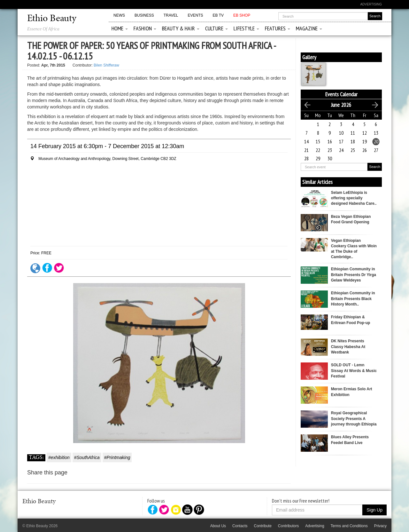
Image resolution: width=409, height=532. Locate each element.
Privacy (380, 526)
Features (278, 28)
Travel (171, 15)
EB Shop (242, 15)
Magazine (309, 28)
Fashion (145, 28)
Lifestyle (246, 28)
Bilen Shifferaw (106, 65)
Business (144, 15)
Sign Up (374, 510)
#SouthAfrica (87, 457)
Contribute (262, 526)
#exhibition (59, 457)
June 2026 (341, 105)
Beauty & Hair (181, 28)
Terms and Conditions (349, 526)
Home (120, 28)
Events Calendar (341, 94)
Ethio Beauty (52, 19)
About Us (218, 526)
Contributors (288, 526)
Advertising (371, 4)
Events (195, 15)
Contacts (240, 526)
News (119, 15)
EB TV (218, 15)
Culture (216, 28)
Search (375, 167)
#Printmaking (117, 457)
